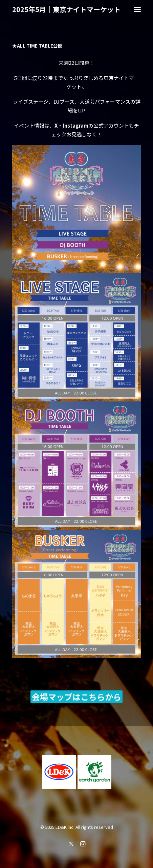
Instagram (75, 125)
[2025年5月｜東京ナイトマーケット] (66, 9)
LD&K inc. (65, 827)
